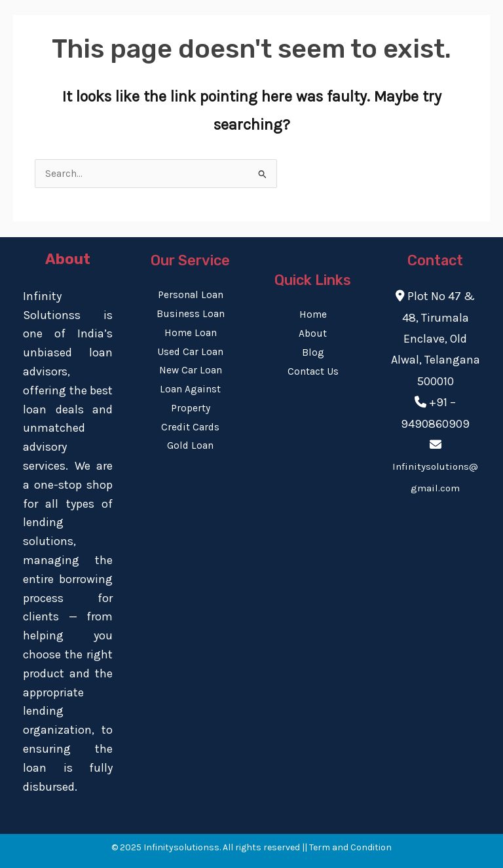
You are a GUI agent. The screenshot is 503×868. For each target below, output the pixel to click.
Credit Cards (190, 427)
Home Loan (191, 333)
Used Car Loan (190, 352)
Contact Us (313, 371)
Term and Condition (350, 847)
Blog (313, 352)
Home (313, 314)
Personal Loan (191, 295)
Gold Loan (190, 445)
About (313, 333)
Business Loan (191, 314)
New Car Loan (191, 370)
